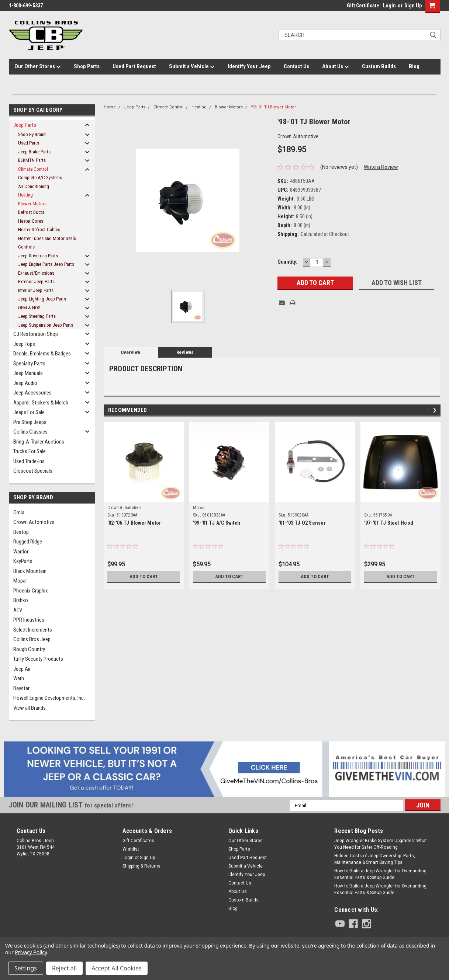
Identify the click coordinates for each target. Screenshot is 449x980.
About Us (336, 67)
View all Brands (30, 708)
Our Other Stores (38, 67)
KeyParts (23, 561)
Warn (19, 678)
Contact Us (296, 66)
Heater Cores (31, 221)
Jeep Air (22, 669)
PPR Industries (29, 620)
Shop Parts (87, 66)
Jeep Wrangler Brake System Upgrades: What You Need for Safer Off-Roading (381, 844)
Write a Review (381, 167)
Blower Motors (32, 204)
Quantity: (287, 262)
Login (389, 6)
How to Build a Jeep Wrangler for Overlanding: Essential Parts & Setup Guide (381, 874)
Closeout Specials (33, 471)
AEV (18, 610)
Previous (429, 411)
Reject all (64, 968)
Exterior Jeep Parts (36, 282)
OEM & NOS (29, 308)
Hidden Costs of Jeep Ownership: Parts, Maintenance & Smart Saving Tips (375, 859)
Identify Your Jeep (249, 66)
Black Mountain (30, 571)
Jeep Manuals (28, 373)
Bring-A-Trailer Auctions (39, 442)
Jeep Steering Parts (37, 316)
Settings (26, 968)
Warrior (21, 552)
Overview (130, 352)
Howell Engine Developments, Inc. (49, 698)
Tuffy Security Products (38, 659)
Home (110, 107)
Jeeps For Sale (29, 412)
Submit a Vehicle (192, 67)
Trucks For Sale (30, 451)
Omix (19, 512)
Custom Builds (379, 66)
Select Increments (33, 630)
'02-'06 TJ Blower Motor (134, 523)
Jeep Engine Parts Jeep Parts (46, 264)
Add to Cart (144, 577)
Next (436, 411)
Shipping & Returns (141, 866)
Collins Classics (30, 432)
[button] (225, 769)
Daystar (21, 688)
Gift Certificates (138, 841)
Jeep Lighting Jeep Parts (42, 299)
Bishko (21, 600)
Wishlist (131, 849)
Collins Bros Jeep (32, 639)
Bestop (21, 532)
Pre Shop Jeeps (30, 422)
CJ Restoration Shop (36, 334)
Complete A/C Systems (40, 178)
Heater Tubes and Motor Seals (47, 238)
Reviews (185, 352)
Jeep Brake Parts (34, 152)
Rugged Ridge (28, 542)
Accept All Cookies (117, 968)
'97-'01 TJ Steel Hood (389, 523)
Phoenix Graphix (31, 591)
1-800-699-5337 (26, 6)
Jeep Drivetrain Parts (38, 256)
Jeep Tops (24, 344)
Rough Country (29, 649)
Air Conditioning (34, 186)
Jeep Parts (25, 125)
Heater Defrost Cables (39, 230)
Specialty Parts (29, 364)
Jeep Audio (25, 383)
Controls (26, 247)
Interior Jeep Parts (36, 290)
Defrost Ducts (31, 212)
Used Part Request (134, 66)
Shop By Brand (32, 134)
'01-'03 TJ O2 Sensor (302, 523)
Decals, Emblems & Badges (42, 354)
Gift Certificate (363, 6)
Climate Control (33, 169)
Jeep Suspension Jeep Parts (46, 325)
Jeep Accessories (32, 393)
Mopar (20, 581)
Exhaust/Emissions (36, 273)
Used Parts (29, 143)
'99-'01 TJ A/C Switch (217, 523)
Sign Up (413, 6)
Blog (414, 66)
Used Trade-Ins (29, 461)
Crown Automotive (34, 522)
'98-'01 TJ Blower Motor (273, 107)
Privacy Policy (31, 952)
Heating (25, 195)
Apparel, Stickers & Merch (41, 403)
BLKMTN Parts (32, 160)
